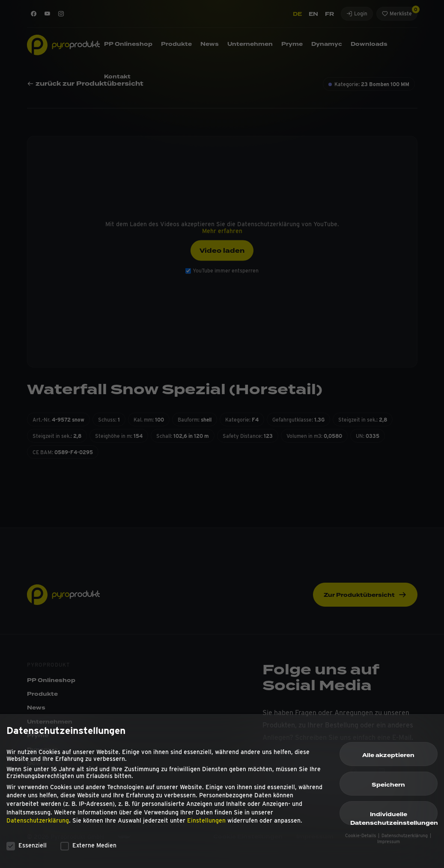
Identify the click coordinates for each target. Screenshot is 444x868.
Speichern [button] (388, 790)
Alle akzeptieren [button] (388, 760)
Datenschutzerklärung (38, 825)
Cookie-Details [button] (361, 840)
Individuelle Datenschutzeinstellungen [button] (394, 823)
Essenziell (27, 850)
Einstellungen (206, 825)
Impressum (389, 846)
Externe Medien (88, 850)
